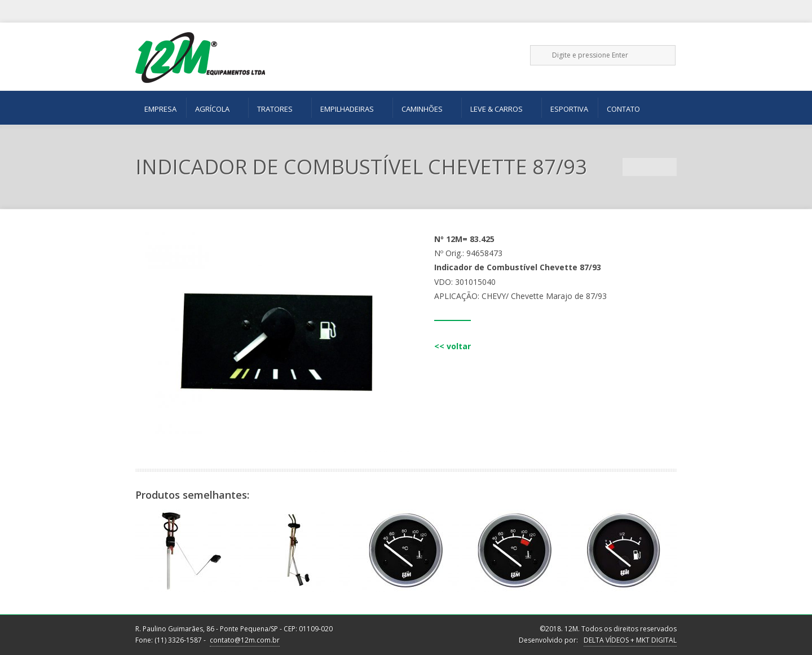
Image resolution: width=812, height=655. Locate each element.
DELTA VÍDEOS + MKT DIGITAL (630, 640)
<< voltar (453, 346)
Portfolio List (650, 167)
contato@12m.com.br (245, 640)
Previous (632, 167)
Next (668, 167)
